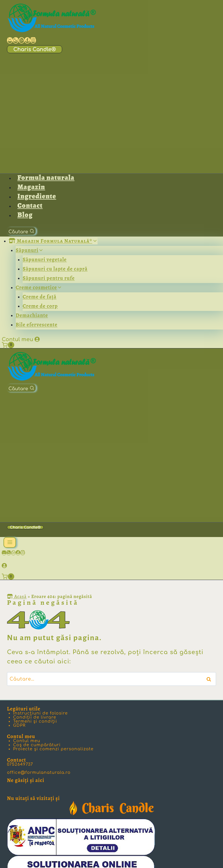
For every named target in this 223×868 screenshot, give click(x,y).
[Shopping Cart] (9, 345)
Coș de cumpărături (37, 745)
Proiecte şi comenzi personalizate (53, 749)
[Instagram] (23, 553)
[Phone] (9, 553)
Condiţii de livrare (35, 717)
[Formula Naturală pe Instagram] (33, 40)
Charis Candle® (35, 49)
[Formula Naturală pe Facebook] (27, 40)
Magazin (31, 187)
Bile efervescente (37, 325)
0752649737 (20, 764)
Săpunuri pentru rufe (49, 278)
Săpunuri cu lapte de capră (55, 269)
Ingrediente (37, 196)
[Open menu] (10, 543)
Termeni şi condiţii (35, 721)
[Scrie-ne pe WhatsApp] (21, 40)
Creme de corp (40, 306)
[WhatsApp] (13, 553)
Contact (30, 205)
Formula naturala (46, 178)
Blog (25, 215)
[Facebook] (18, 553)
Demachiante (32, 315)
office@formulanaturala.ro (39, 773)
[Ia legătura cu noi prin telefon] (16, 40)
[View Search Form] (21, 231)
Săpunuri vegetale (45, 259)
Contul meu (17, 339)
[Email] (4, 553)
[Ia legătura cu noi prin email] (10, 40)
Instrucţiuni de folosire (40, 713)
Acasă (17, 597)
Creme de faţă (39, 297)
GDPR (19, 725)
